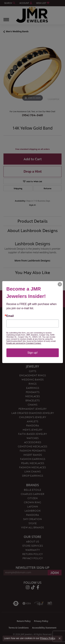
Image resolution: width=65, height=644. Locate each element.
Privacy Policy (47, 638)
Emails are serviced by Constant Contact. (24, 343)
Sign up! (32, 353)
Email (10, 316)
